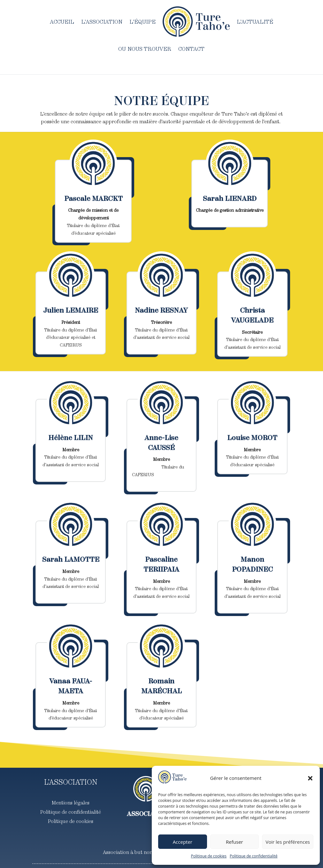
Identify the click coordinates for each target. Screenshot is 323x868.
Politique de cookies (209, 856)
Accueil (62, 22)
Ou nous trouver (145, 49)
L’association (102, 22)
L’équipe (142, 22)
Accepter (183, 842)
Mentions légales (71, 803)
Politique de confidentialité (254, 856)
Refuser (235, 842)
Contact (191, 49)
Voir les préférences (288, 842)
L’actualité (255, 22)
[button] (310, 778)
